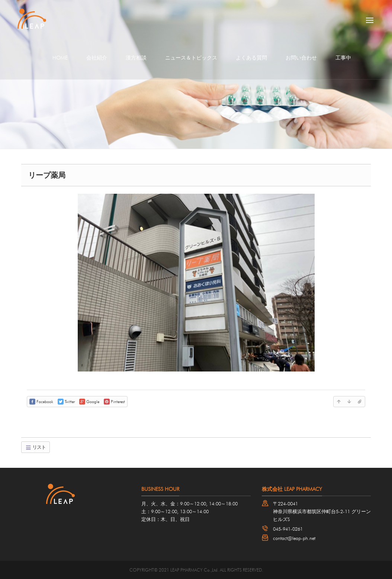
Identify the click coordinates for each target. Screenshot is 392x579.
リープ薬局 (47, 175)
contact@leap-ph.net (294, 538)
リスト (36, 447)
